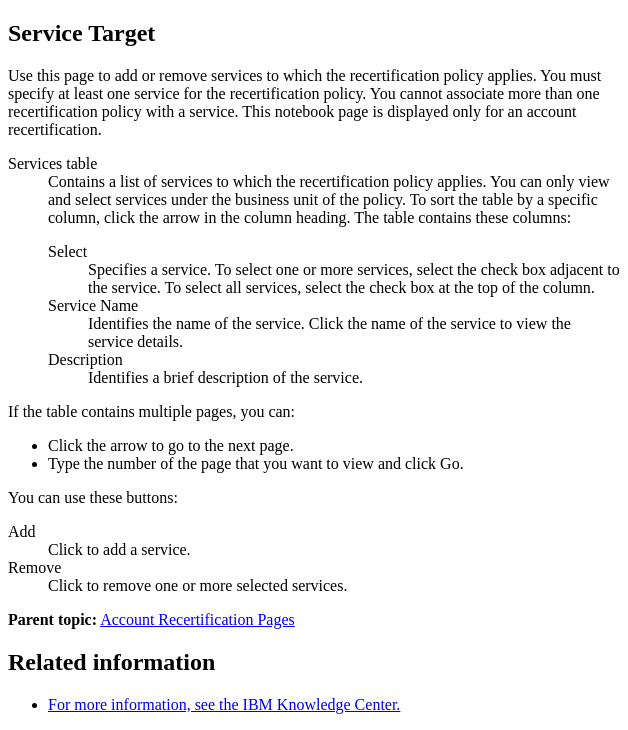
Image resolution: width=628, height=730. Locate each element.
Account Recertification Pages (197, 619)
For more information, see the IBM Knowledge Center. (224, 704)
